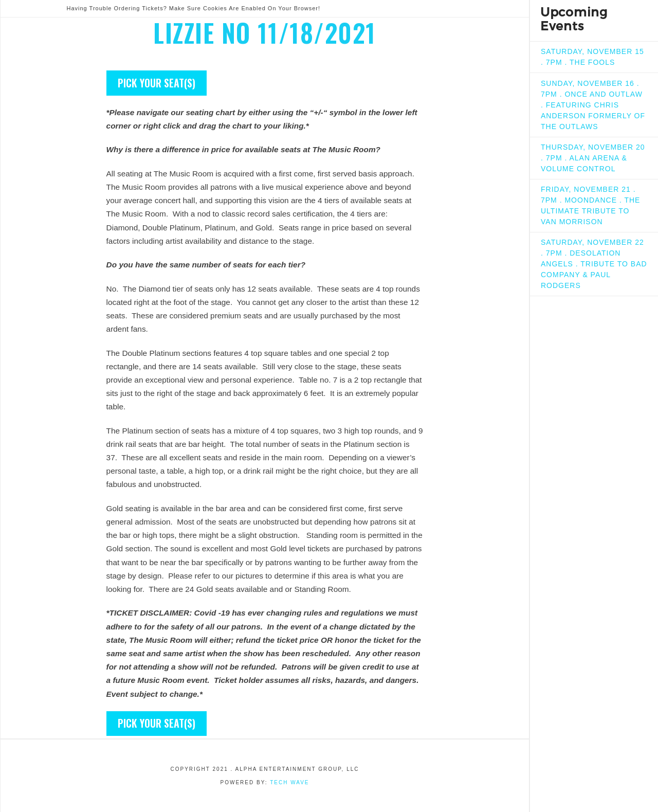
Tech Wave (289, 782)
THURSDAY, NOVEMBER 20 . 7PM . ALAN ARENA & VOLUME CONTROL (593, 158)
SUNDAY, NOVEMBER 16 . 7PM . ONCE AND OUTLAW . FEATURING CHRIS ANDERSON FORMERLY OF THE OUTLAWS (593, 105)
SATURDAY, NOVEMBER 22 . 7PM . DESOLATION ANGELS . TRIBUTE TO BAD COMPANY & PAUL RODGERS (594, 264)
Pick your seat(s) (157, 83)
